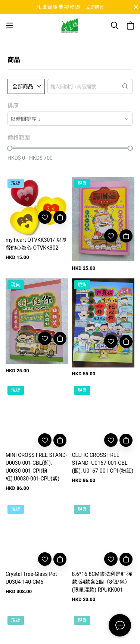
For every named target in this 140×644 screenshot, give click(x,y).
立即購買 (95, 7)
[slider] (10, 148)
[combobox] (70, 119)
